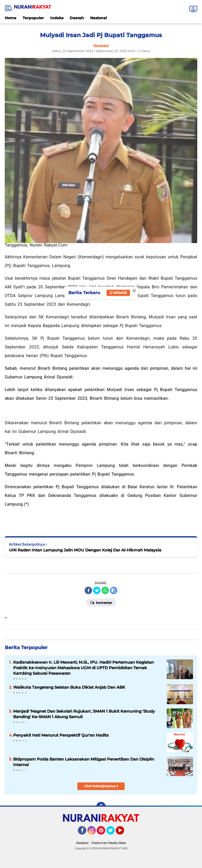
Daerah (77, 18)
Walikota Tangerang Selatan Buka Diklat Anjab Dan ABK (69, 687)
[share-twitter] (97, 590)
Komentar (101, 602)
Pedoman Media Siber (109, 843)
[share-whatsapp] (105, 590)
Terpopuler (33, 18)
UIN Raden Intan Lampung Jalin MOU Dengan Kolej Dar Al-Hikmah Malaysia (85, 550)
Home (11, 18)
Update (118, 293)
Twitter (113, 833)
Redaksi (82, 843)
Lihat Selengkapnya (101, 786)
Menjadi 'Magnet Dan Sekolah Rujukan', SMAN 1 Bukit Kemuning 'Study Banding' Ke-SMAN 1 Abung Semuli (84, 714)
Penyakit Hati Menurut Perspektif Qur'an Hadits (61, 735)
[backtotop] (101, 807)
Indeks (57, 18)
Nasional (99, 18)
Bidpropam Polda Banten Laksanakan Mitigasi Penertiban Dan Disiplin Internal (84, 762)
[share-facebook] (88, 590)
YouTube (124, 833)
